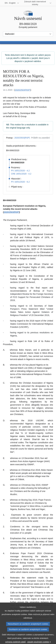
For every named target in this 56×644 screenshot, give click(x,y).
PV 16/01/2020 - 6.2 (20, 182)
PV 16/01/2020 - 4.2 (20, 171)
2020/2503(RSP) (23, 90)
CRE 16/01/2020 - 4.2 (21, 174)
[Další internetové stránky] (37, 3)
